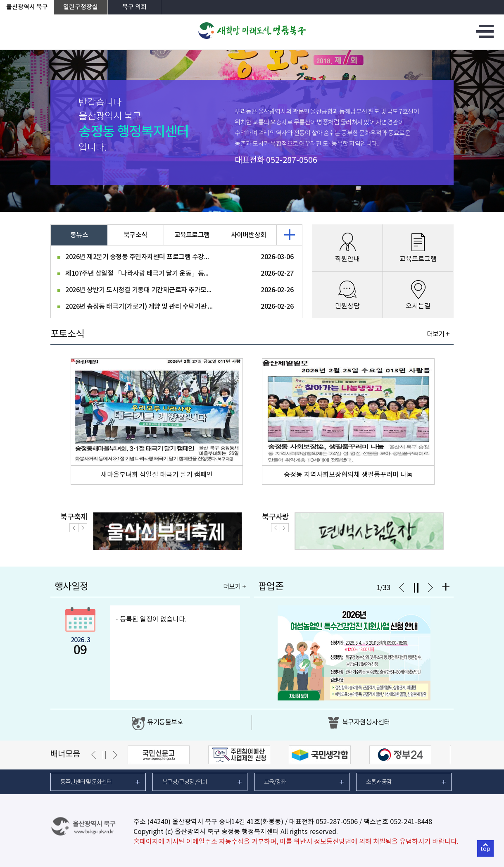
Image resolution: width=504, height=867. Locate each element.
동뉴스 (79, 235)
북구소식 (135, 235)
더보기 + (438, 334)
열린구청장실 (81, 7)
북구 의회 (134, 7)
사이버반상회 (249, 235)
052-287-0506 (292, 161)
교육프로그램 (192, 235)
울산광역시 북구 (27, 7)
